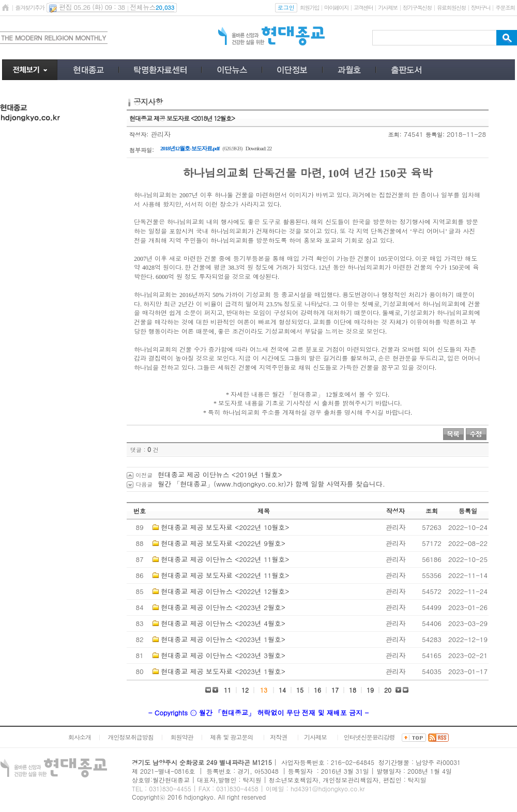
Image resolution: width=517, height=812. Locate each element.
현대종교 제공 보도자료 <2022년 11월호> (225, 575)
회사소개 (80, 737)
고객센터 (363, 7)
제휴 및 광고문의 (231, 737)
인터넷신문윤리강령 (369, 737)
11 (227, 690)
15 (300, 690)
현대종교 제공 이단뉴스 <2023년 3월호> (223, 655)
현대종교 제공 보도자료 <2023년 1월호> (223, 671)
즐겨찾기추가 (29, 7)
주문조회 (505, 7)
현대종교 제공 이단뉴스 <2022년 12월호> (225, 591)
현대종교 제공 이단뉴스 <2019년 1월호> (220, 474)
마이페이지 (336, 7)
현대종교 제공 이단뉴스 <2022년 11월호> (225, 559)
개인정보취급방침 (131, 737)
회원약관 (181, 737)
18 (353, 690)
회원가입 (309, 7)
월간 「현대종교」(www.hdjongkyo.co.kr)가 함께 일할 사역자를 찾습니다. (271, 484)
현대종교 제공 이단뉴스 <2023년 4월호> (223, 623)
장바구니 (481, 7)
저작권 (278, 737)
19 (370, 690)
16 (317, 690)
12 (245, 690)
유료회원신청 (451, 7)
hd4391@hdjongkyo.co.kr (328, 788)
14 (282, 690)
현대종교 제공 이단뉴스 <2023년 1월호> (223, 639)
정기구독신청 (417, 7)
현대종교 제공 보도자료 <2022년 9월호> (223, 543)
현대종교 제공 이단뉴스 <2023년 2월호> (223, 607)
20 (388, 690)
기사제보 (387, 7)
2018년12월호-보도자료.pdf (190, 148)
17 (335, 690)
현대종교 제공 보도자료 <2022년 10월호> (225, 527)
